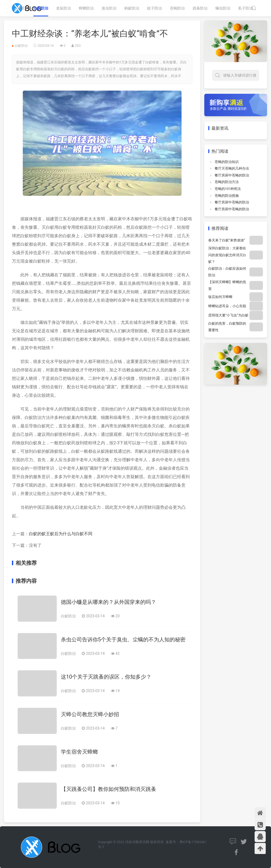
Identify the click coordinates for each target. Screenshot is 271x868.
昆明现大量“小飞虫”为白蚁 (228, 315)
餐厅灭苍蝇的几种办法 (232, 168)
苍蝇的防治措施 (227, 196)
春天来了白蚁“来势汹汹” (227, 240)
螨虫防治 (223, 8)
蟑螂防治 (86, 8)
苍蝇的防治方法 (227, 182)
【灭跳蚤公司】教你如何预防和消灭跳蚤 (109, 789)
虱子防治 (246, 8)
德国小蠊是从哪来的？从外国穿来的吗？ (109, 602)
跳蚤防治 (200, 8)
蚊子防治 (155, 8)
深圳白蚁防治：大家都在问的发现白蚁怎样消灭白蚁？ (227, 255)
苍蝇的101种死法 (228, 189)
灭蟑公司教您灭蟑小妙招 (90, 714)
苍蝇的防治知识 (227, 162)
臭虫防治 (109, 8)
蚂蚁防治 (132, 8)
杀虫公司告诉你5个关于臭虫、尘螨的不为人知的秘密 (123, 640)
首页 (22, 8)
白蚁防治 (41, 8)
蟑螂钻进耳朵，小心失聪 (227, 306)
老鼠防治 (64, 8)
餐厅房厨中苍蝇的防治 (232, 175)
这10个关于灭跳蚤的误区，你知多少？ (106, 677)
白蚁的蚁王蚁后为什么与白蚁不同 (61, 534)
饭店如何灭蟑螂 (220, 297)
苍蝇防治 (177, 8)
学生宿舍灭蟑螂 (79, 752)
